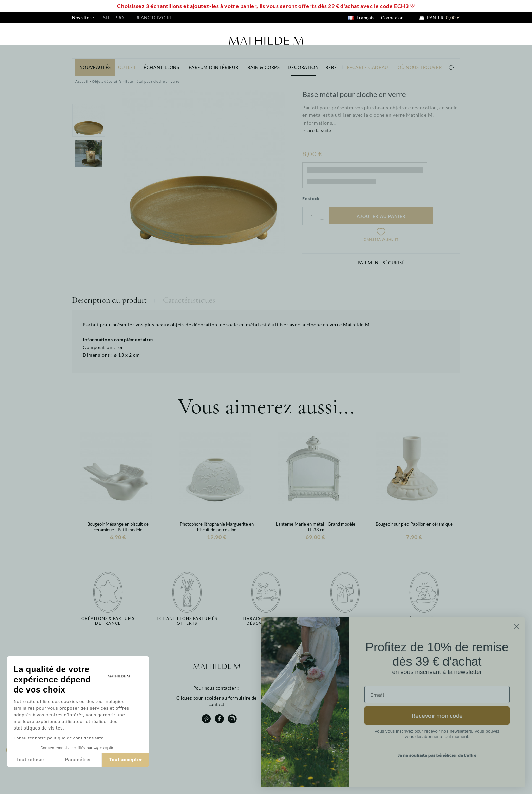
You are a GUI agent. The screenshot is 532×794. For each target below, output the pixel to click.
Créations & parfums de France (108, 621)
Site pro (113, 18)
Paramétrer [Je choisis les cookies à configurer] (78, 760)
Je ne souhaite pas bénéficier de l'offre (437, 755)
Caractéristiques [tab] (189, 300)
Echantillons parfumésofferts (187, 621)
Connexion (392, 18)
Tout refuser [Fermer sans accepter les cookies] (30, 760)
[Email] (437, 695)
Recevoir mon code (437, 715)
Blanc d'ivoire (154, 18)
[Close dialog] (517, 626)
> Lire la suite (317, 130)
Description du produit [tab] (109, 300)
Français (361, 18)
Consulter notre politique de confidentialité (59, 738)
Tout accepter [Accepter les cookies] (126, 760)
